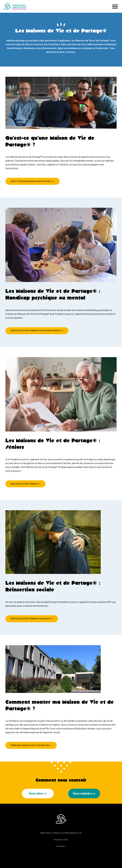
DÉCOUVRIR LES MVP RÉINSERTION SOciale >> (32, 619)
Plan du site (61, 840)
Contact (61, 846)
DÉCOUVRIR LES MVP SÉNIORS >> (25, 484)
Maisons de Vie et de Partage (42, 467)
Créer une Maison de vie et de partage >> (31, 745)
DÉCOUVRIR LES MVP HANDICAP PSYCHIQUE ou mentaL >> (37, 330)
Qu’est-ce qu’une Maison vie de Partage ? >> (32, 181)
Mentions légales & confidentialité (61, 833)
